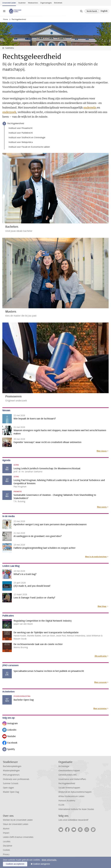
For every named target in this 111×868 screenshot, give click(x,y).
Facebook (10, 743)
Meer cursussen (100, 682)
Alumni (6, 829)
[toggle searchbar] (81, 11)
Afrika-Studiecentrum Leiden (71, 796)
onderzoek (9, 112)
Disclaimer (8, 846)
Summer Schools (11, 783)
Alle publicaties (101, 656)
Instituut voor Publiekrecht (21, 133)
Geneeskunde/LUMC (68, 775)
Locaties (7, 842)
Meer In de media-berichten (96, 557)
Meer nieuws (102, 451)
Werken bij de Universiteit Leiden (18, 820)
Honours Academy (67, 801)
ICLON (61, 805)
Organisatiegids (46, 3)
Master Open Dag (11, 792)
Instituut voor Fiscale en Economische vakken (29, 147)
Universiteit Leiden (9, 3)
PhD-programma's (11, 775)
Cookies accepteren (15, 864)
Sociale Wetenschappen (69, 788)
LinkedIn (9, 730)
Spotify (9, 749)
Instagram (10, 724)
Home (5, 19)
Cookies (6, 850)
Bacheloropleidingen (12, 766)
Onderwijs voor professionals (16, 779)
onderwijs (90, 108)
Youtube (9, 737)
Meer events (102, 507)
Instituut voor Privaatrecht (20, 128)
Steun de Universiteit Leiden (16, 824)
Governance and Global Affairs (72, 779)
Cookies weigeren (41, 864)
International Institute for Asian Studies (76, 809)
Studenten (22, 3)
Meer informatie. (49, 860)
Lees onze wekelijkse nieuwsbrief (73, 820)
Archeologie (64, 766)
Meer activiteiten (100, 709)
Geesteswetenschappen (69, 771)
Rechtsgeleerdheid (16, 124)
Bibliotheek (58, 3)
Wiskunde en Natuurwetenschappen (75, 792)
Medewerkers (33, 3)
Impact (6, 833)
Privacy (6, 854)
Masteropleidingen (11, 771)
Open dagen (8, 788)
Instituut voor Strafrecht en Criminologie (27, 138)
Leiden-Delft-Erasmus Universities (18, 837)
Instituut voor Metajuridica (21, 142)
